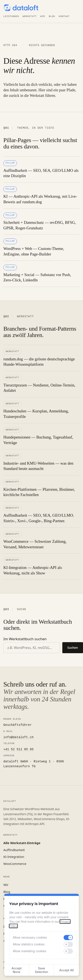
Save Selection (41, 970)
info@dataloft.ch (18, 737)
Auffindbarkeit (14, 850)
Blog (52, 16)
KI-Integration (14, 857)
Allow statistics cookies (29, 944)
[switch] (68, 938)
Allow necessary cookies (30, 937)
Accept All (67, 970)
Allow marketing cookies (30, 951)
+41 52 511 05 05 (18, 749)
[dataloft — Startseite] (21, 8)
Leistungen (11, 16)
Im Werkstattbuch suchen (25, 639)
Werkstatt (30, 16)
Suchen (73, 648)
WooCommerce (15, 864)
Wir (43, 16)
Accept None (16, 970)
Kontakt (64, 16)
